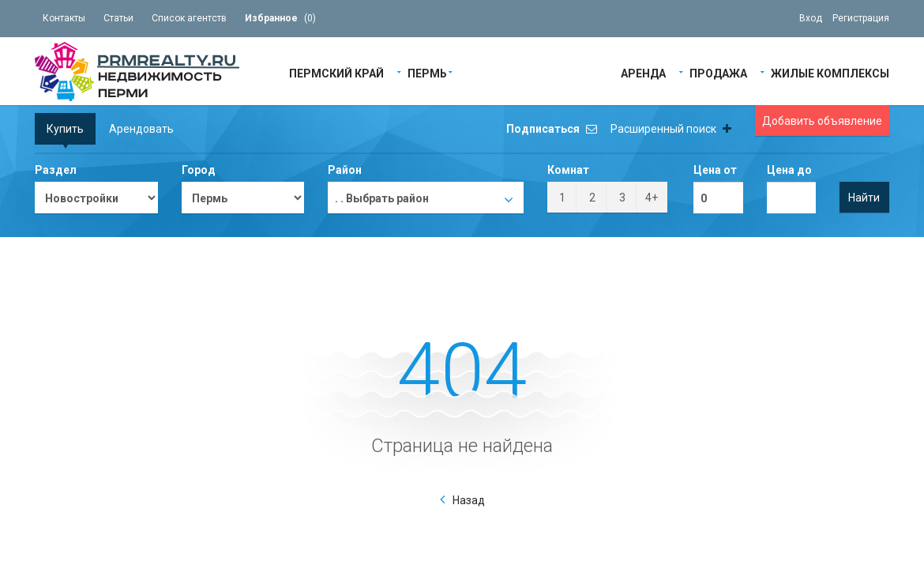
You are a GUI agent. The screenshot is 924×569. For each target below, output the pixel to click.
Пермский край (336, 72)
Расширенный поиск (671, 129)
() (280, 18)
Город (199, 170)
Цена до (789, 170)
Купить (65, 129)
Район (345, 170)
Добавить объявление (822, 121)
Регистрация (861, 18)
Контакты (64, 18)
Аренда (643, 72)
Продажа (718, 72)
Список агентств (189, 18)
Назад (469, 500)
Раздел (56, 170)
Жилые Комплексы (830, 72)
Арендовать (141, 129)
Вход (811, 18)
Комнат (568, 170)
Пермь (427, 72)
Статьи (118, 18)
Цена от (715, 170)
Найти (864, 198)
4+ (652, 198)
